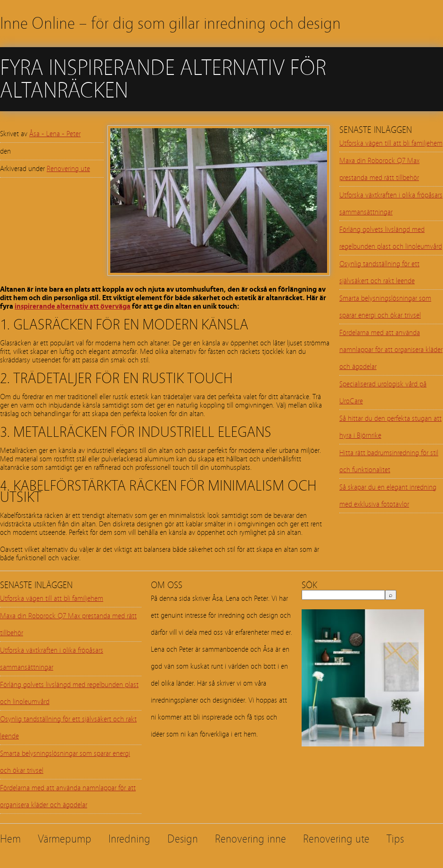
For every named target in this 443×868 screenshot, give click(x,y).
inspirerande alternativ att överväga (73, 306)
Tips (395, 839)
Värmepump (65, 839)
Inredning (129, 839)
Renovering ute (68, 169)
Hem (10, 839)
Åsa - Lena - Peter (55, 134)
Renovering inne (250, 839)
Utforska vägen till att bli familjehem (391, 143)
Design (183, 839)
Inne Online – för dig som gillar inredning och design (170, 23)
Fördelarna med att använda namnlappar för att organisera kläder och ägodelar (391, 350)
